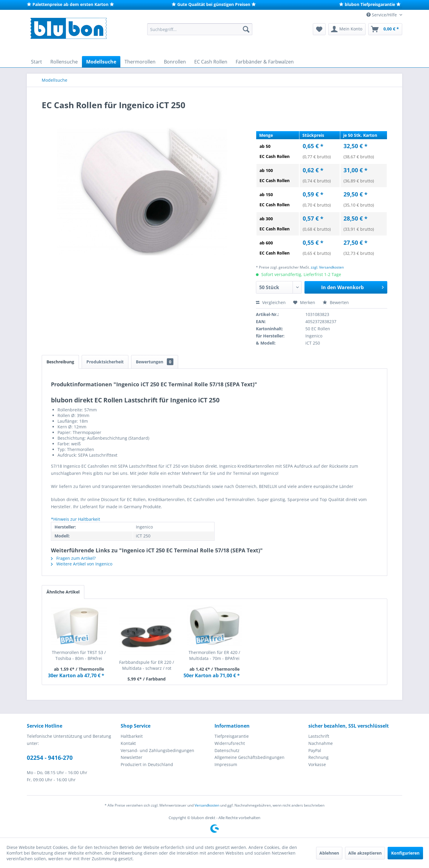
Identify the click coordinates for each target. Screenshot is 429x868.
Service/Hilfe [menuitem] (382, 15)
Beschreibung (60, 362)
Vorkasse (317, 764)
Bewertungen (155, 362)
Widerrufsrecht (230, 743)
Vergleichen (271, 302)
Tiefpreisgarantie (232, 736)
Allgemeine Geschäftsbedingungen (250, 757)
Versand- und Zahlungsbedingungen (157, 750)
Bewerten (336, 302)
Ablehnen (329, 853)
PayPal (315, 750)
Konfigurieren (405, 853)
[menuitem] (200, 29)
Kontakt (128, 743)
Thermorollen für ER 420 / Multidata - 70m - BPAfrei (214, 655)
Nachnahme (321, 743)
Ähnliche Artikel (63, 592)
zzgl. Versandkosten (327, 267)
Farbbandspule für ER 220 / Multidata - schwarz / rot (147, 665)
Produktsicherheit (105, 362)
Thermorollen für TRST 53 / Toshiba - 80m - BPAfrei (79, 655)
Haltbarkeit (132, 736)
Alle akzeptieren (365, 853)
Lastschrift (319, 736)
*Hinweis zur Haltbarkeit (76, 519)
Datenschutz (227, 750)
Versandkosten (207, 805)
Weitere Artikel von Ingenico (82, 564)
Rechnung (318, 757)
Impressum (226, 764)
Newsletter (132, 757)
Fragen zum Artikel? (73, 558)
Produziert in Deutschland (147, 764)
